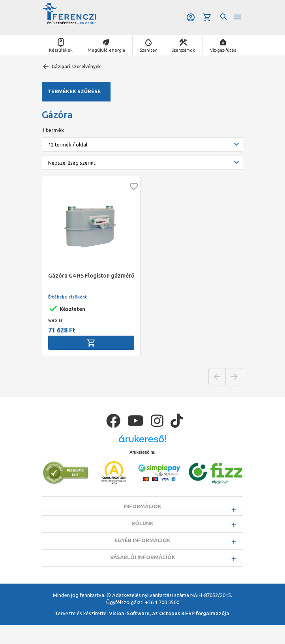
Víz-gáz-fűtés (223, 50)
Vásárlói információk (143, 571)
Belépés (190, 17)
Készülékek (61, 50)
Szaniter (148, 50)
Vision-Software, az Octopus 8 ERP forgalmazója (169, 633)
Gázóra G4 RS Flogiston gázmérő (91, 276)
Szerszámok (183, 50)
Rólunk (142, 528)
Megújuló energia (106, 50)
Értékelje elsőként (67, 297)
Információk (142, 506)
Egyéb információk (142, 550)
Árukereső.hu (142, 452)
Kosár (207, 17)
